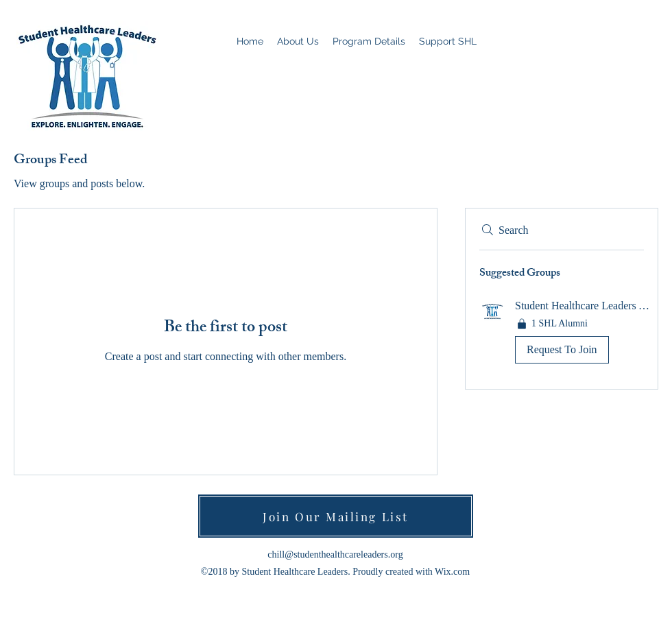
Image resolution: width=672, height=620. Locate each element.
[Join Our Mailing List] (336, 516)
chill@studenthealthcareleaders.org (335, 555)
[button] (562, 334)
